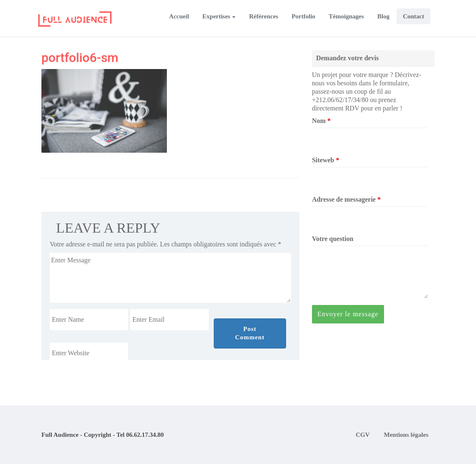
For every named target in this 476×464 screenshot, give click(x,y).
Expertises (216, 16)
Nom (321, 121)
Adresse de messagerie (347, 199)
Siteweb (326, 160)
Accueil (179, 16)
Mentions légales (406, 435)
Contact (413, 16)
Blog (383, 16)
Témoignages (346, 16)
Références (264, 16)
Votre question (333, 239)
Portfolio (303, 16)
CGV (362, 435)
